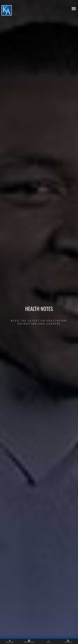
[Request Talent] (29, 641)
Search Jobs (10, 642)
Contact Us (68, 642)
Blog (49, 642)
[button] (74, 8)
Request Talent (29, 642)
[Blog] (49, 641)
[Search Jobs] (10, 641)
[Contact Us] (68, 641)
